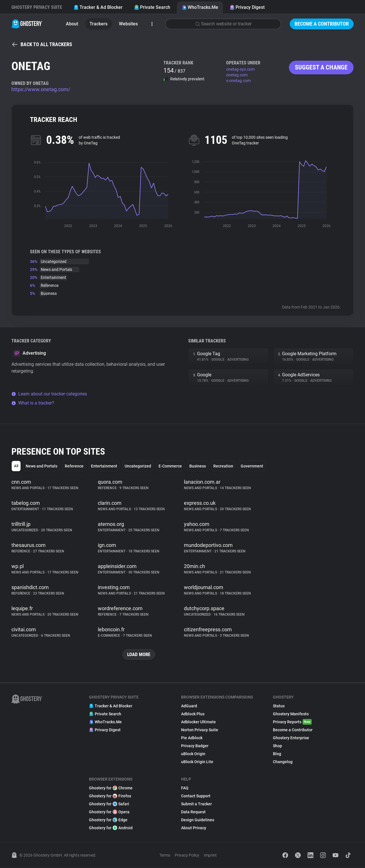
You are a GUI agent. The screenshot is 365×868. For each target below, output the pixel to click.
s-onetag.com (238, 81)
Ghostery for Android (111, 828)
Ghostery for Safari (109, 804)
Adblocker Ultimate (198, 722)
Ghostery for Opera (109, 812)
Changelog (283, 762)
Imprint (210, 855)
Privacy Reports (292, 722)
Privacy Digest (247, 7)
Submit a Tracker (196, 804)
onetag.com (237, 75)
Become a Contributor (322, 24)
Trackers (99, 24)
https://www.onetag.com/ (41, 89)
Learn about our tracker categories (49, 394)
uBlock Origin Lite (197, 762)
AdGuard (189, 706)
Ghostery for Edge (108, 820)
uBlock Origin (193, 754)
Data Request (193, 812)
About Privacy (194, 828)
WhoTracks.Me (200, 7)
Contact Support (196, 796)
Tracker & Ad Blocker (98, 7)
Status (279, 706)
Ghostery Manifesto (291, 714)
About (72, 24)
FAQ (185, 788)
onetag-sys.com (240, 69)
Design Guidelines (198, 820)
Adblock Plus (193, 714)
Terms (165, 855)
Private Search (152, 7)
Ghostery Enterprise (291, 738)
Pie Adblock (192, 738)
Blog (277, 754)
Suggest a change (321, 67)
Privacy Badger (195, 746)
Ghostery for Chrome (111, 788)
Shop (277, 746)
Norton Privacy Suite (200, 730)
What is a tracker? (33, 403)
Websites (128, 24)
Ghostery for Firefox (110, 796)
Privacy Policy (187, 855)
